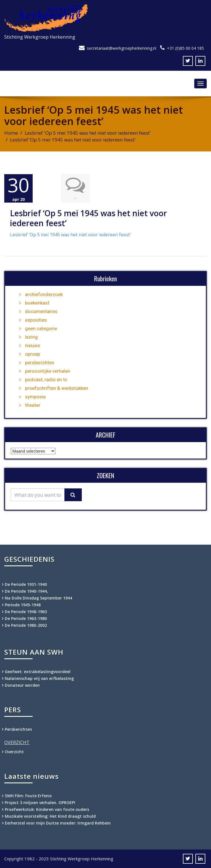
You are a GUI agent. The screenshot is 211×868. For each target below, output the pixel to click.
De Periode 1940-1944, (26, 591)
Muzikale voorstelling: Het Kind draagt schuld (50, 816)
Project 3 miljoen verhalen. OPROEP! (40, 803)
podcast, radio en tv (46, 380)
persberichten (40, 363)
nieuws (33, 345)
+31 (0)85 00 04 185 (185, 48)
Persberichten (18, 729)
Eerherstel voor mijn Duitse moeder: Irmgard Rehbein (58, 823)
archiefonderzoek (44, 294)
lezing (31, 337)
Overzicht (14, 752)
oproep (33, 354)
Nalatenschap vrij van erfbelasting (39, 678)
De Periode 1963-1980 (26, 618)
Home (11, 133)
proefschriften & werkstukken (57, 388)
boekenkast (37, 303)
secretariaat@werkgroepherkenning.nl (122, 48)
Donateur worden (22, 685)
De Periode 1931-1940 (26, 584)
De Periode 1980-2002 (26, 625)
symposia (35, 397)
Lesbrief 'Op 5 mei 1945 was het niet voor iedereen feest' (88, 133)
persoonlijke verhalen (48, 371)
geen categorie (41, 328)
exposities (36, 320)
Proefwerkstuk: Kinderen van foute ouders (47, 809)
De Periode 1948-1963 (26, 612)
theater (33, 405)
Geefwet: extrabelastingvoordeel (38, 672)
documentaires (41, 311)
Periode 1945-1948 (23, 605)
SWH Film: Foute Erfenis (28, 796)
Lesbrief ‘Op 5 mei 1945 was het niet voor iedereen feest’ (88, 218)
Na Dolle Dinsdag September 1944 (38, 598)
